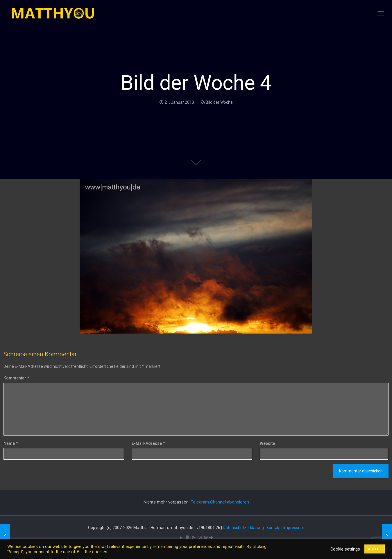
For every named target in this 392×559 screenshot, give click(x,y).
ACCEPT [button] (375, 549)
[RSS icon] (194, 538)
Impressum (294, 528)
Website (267, 443)
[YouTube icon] (181, 538)
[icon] (188, 538)
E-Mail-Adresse (148, 443)
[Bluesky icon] (211, 538)
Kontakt (274, 528)
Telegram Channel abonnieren (220, 502)
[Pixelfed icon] (200, 538)
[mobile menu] (381, 13)
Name (11, 443)
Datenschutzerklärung (243, 528)
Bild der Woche (219, 102)
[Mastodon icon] (206, 538)
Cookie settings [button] (345, 549)
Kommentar (16, 378)
